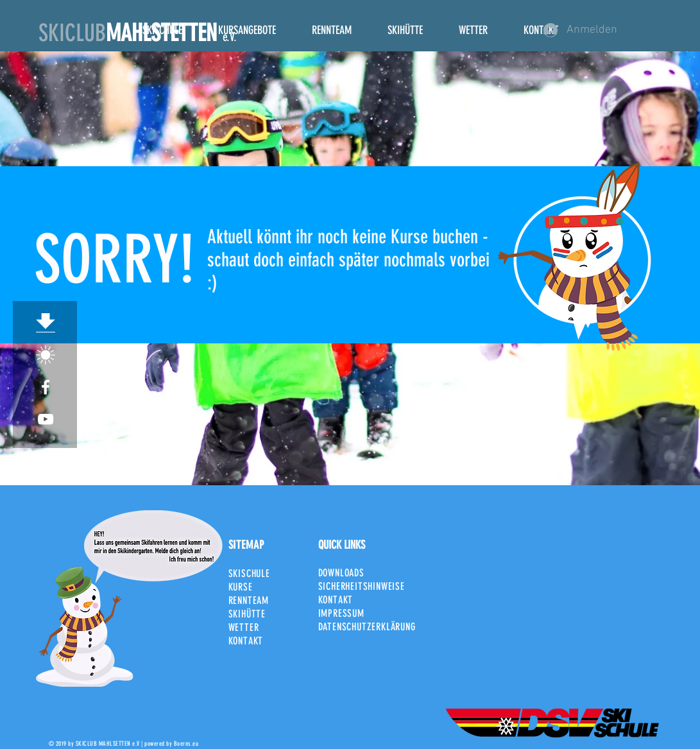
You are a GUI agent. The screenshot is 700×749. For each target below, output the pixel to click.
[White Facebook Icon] (46, 387)
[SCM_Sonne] (46, 355)
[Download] (46, 323)
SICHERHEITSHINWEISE (362, 586)
